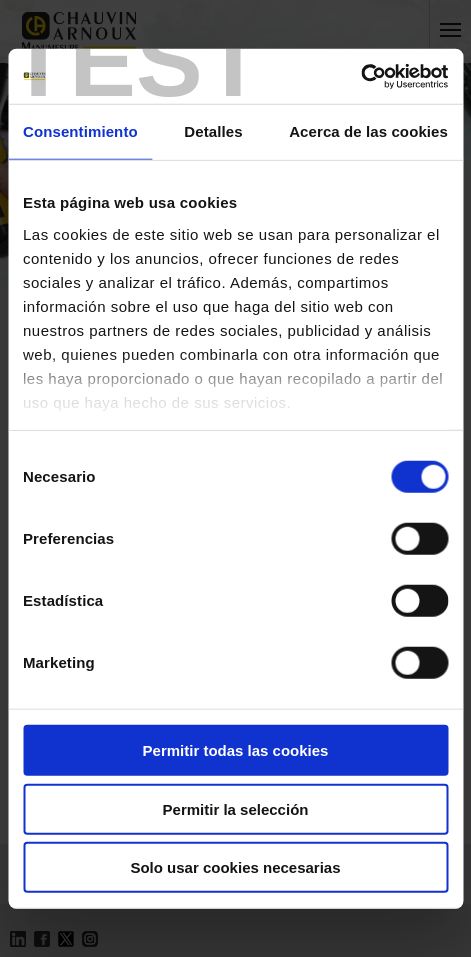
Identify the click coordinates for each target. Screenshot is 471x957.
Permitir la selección (236, 808)
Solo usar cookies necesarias (235, 867)
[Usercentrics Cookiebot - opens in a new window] (360, 76)
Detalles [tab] (213, 131)
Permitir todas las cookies (236, 750)
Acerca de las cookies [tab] (368, 131)
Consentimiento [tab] (80, 131)
